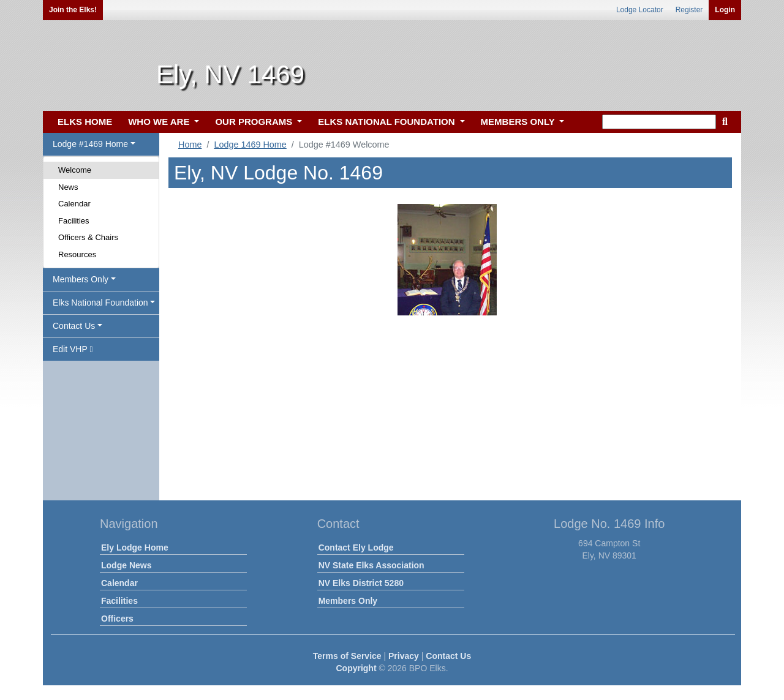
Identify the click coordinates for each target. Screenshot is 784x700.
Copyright (356, 668)
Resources (77, 254)
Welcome (75, 170)
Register (689, 10)
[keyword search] (659, 122)
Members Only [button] (81, 279)
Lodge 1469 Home (250, 145)
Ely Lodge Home (135, 548)
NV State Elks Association (371, 565)
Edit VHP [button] (73, 349)
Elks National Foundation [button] (100, 303)
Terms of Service (347, 656)
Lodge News (126, 565)
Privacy (404, 656)
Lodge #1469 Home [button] (90, 144)
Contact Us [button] (74, 326)
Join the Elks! (73, 10)
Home (190, 145)
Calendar (74, 204)
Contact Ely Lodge (356, 548)
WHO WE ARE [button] (160, 122)
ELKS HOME (85, 122)
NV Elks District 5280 (361, 583)
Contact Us (448, 656)
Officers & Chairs (88, 237)
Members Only (348, 601)
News (68, 187)
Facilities (74, 221)
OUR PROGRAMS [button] (255, 122)
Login (725, 10)
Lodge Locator (640, 10)
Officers (117, 619)
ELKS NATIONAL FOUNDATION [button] (388, 122)
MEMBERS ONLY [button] (519, 122)
